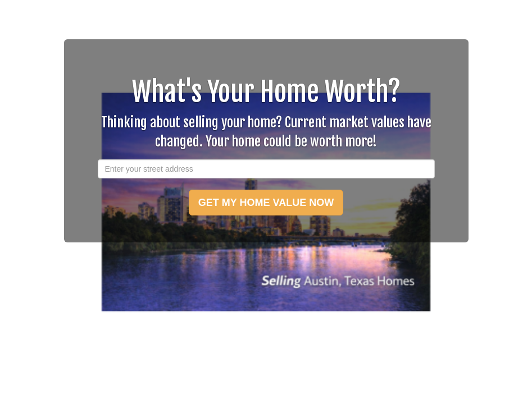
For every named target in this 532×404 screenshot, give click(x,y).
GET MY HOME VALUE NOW (266, 203)
